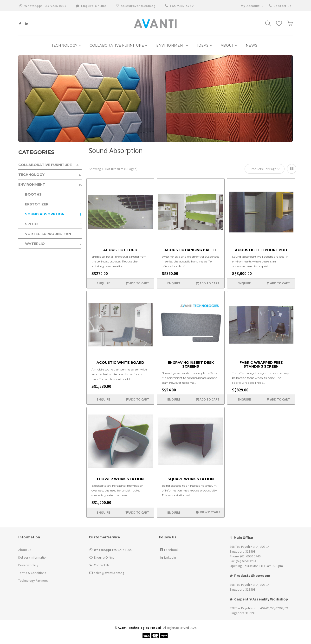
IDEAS (204, 45)
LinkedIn (168, 557)
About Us (25, 550)
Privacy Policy (28, 565)
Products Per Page (265, 169)
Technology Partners (33, 580)
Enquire (103, 283)
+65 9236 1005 (43, 6)
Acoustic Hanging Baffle (191, 250)
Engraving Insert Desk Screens (191, 365)
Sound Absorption (53, 214)
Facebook (169, 550)
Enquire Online (104, 557)
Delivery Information (33, 557)
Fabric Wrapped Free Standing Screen (261, 365)
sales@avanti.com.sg (136, 6)
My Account (252, 6)
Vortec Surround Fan (53, 234)
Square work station (191, 479)
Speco (53, 224)
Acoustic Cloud (120, 250)
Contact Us (280, 6)
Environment (172, 45)
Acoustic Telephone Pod (261, 250)
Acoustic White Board (120, 363)
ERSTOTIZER (53, 204)
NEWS (252, 45)
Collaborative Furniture (118, 45)
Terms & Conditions (32, 573)
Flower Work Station (120, 479)
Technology (66, 45)
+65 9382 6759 (179, 6)
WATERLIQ (53, 244)
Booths (53, 194)
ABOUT (229, 45)
